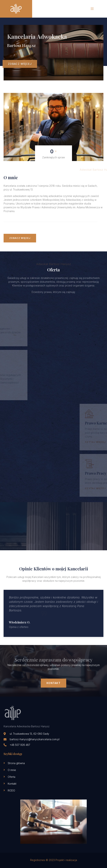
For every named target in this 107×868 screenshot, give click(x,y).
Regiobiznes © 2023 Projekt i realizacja (54, 860)
